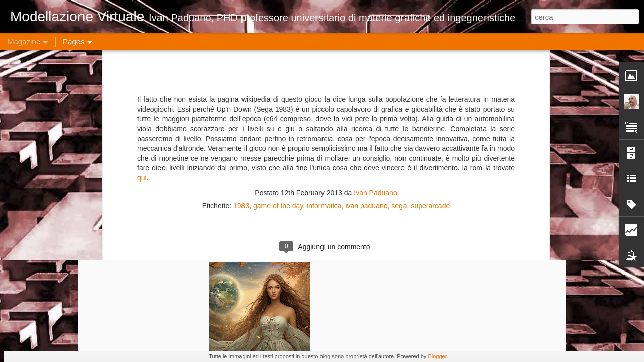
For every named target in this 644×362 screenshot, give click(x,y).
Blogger (437, 356)
